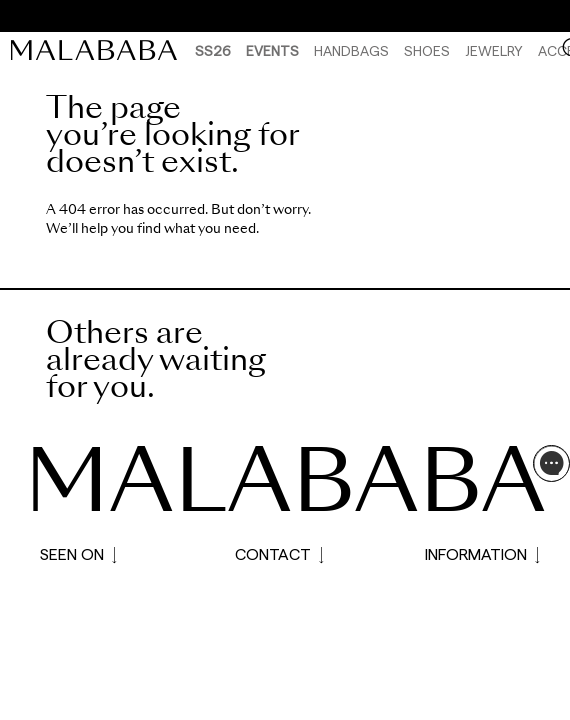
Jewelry (494, 50)
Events (272, 50)
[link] (99, 50)
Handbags (351, 50)
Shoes (427, 50)
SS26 (213, 50)
